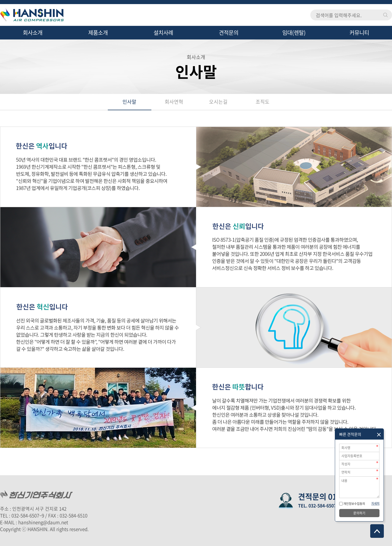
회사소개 (33, 33)
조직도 (263, 102)
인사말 (129, 102)
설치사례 (163, 33)
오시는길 (218, 102)
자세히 (375, 503)
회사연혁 (174, 102)
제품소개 (98, 33)
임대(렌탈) (294, 33)
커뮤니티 (359, 33)
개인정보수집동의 (354, 504)
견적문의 (229, 33)
